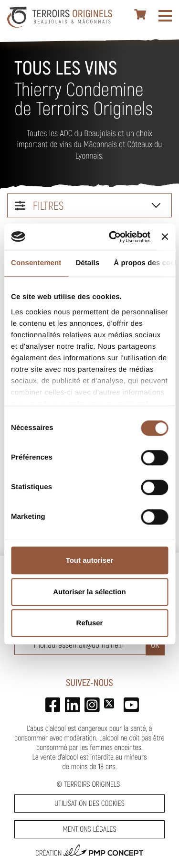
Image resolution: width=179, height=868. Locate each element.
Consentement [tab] (36, 263)
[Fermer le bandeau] (165, 237)
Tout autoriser (90, 560)
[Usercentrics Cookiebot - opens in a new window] (112, 237)
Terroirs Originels (92, 784)
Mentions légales (89, 829)
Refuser (90, 623)
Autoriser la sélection (89, 592)
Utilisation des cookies (89, 803)
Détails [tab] (87, 263)
